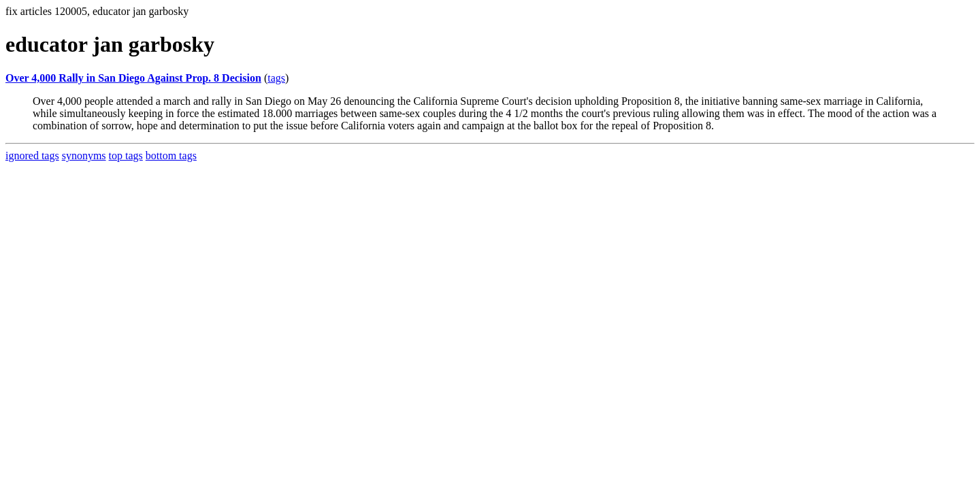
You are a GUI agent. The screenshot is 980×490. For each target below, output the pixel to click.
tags (276, 78)
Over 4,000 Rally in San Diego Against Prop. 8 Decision (133, 78)
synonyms (84, 156)
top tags (126, 156)
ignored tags (32, 156)
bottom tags (171, 156)
